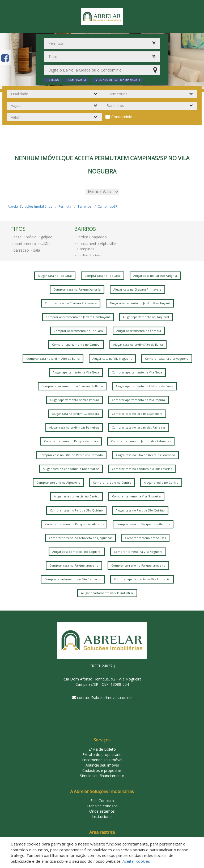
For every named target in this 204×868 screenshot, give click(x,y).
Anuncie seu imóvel (102, 765)
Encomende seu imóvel (102, 760)
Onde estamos (102, 811)
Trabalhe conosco (102, 806)
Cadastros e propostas (102, 770)
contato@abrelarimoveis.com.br (105, 698)
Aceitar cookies (136, 861)
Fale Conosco (102, 801)
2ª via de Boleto (102, 749)
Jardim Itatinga (90, 255)
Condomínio (122, 117)
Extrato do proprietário (102, 755)
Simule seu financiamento (102, 776)
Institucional (102, 816)
